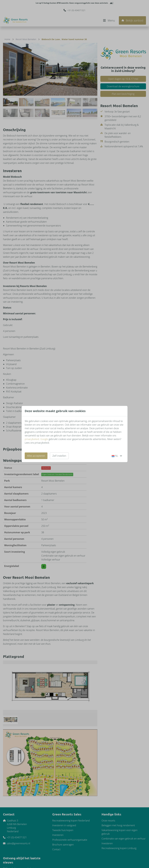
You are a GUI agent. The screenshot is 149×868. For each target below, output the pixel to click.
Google (44, 439)
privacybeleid (32, 439)
